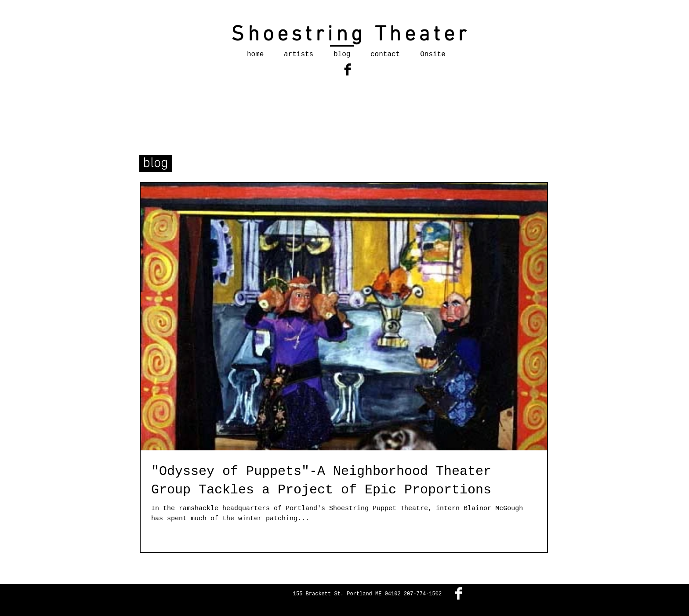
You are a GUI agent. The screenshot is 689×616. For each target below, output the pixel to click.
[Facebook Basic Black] (348, 69)
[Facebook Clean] (459, 593)
